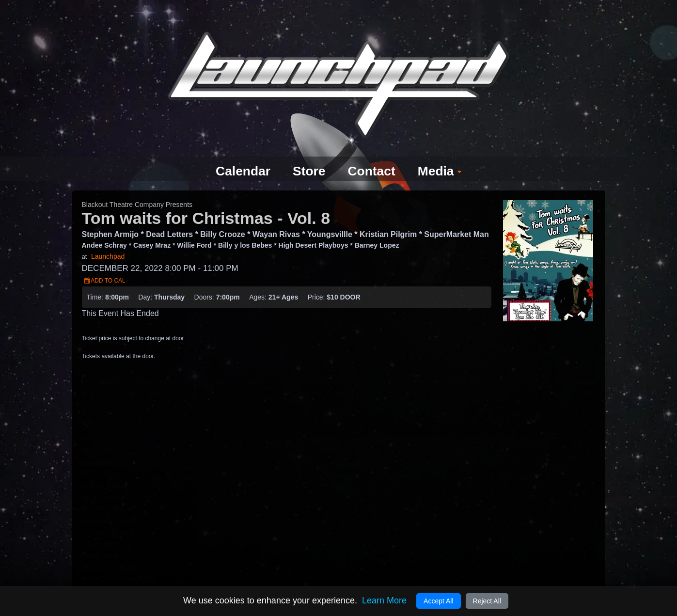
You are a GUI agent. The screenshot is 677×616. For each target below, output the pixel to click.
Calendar (238, 154)
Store (308, 154)
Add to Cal (105, 263)
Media (445, 154)
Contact (374, 154)
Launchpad (108, 239)
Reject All (487, 601)
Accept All (438, 601)
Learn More (384, 600)
